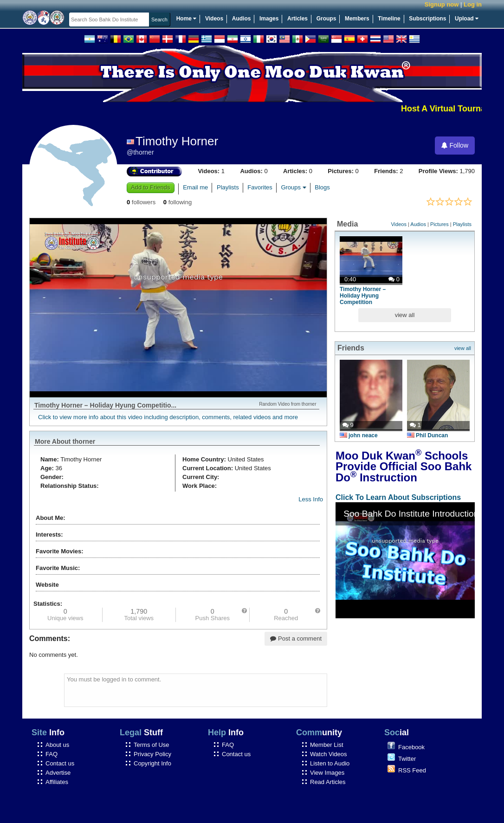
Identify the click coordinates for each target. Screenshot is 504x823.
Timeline (389, 19)
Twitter (407, 759)
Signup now (442, 4)
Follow (455, 145)
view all (405, 315)
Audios (242, 19)
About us (57, 745)
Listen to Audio (330, 763)
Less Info (311, 499)
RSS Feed (412, 770)
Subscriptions (427, 19)
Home (187, 19)
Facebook (411, 747)
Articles (297, 19)
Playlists (228, 188)
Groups (326, 19)
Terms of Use (152, 745)
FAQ (52, 754)
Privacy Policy (152, 754)
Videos (214, 19)
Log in (473, 4)
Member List (327, 745)
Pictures (439, 224)
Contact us (60, 763)
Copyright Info (152, 763)
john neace (359, 435)
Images (269, 19)
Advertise (58, 773)
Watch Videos (329, 754)
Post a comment (296, 638)
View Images (327, 773)
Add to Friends (151, 187)
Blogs (322, 188)
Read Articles (328, 782)
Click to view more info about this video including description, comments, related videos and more (168, 417)
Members (357, 19)
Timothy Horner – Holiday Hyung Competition (363, 296)
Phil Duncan (427, 435)
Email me (195, 188)
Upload (467, 19)
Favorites (260, 188)
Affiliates (57, 782)
